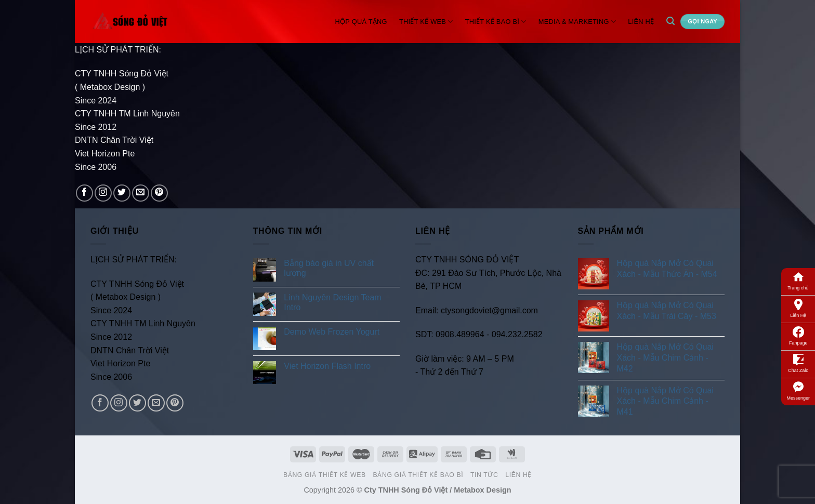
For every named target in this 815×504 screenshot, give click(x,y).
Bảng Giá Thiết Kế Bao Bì (418, 475)
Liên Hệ (798, 308)
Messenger (798, 390)
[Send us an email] (141, 193)
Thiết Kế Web (426, 22)
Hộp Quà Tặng (361, 22)
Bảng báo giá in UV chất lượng (329, 268)
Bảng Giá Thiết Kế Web (325, 475)
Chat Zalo (798, 363)
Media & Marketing (577, 22)
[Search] (670, 21)
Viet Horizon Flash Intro (327, 366)
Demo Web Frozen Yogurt (332, 332)
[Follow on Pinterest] (159, 193)
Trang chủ (798, 280)
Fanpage (798, 335)
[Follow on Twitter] (122, 193)
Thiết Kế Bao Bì (496, 22)
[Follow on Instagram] (103, 193)
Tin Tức (484, 475)
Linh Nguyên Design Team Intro (332, 302)
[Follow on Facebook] (84, 193)
